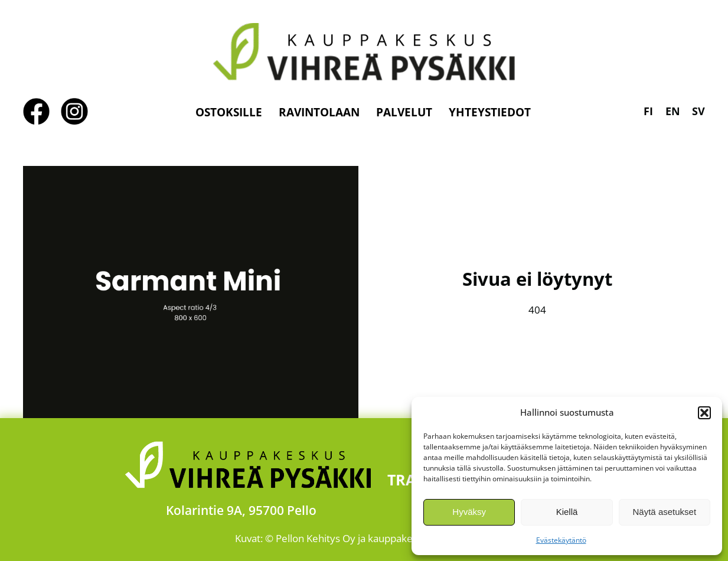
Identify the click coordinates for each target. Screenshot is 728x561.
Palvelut (404, 112)
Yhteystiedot (490, 112)
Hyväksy (469, 512)
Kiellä (567, 512)
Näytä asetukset (665, 512)
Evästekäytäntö (561, 540)
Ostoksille (229, 112)
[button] (704, 413)
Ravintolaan (319, 112)
